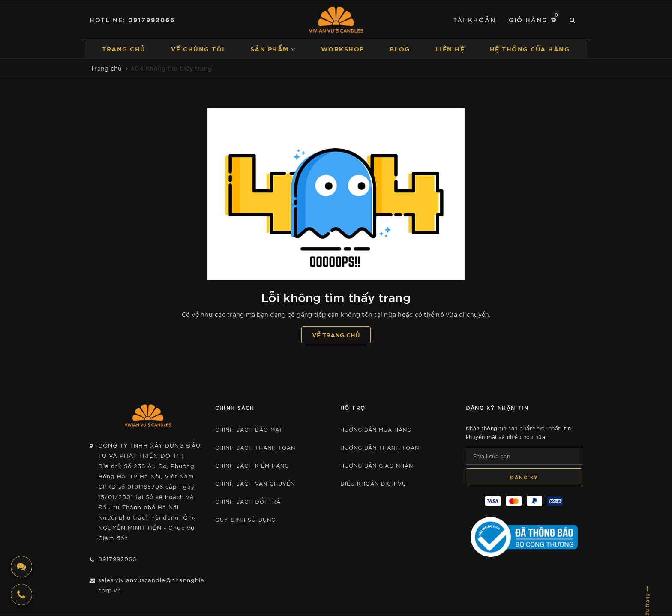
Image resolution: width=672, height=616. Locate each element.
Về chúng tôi (198, 49)
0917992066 (151, 20)
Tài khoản (474, 20)
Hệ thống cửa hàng (530, 49)
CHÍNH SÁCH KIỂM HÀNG (252, 465)
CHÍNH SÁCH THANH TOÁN (255, 447)
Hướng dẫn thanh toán (380, 447)
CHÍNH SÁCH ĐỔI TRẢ (248, 501)
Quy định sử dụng (245, 519)
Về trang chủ (336, 335)
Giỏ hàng (535, 19)
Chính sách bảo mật (249, 429)
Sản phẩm (273, 49)
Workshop (343, 49)
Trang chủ (124, 49)
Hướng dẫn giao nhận (377, 465)
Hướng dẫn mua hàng (376, 429)
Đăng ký (524, 477)
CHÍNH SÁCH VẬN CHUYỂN (255, 483)
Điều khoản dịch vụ (373, 483)
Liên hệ (450, 49)
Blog (400, 49)
